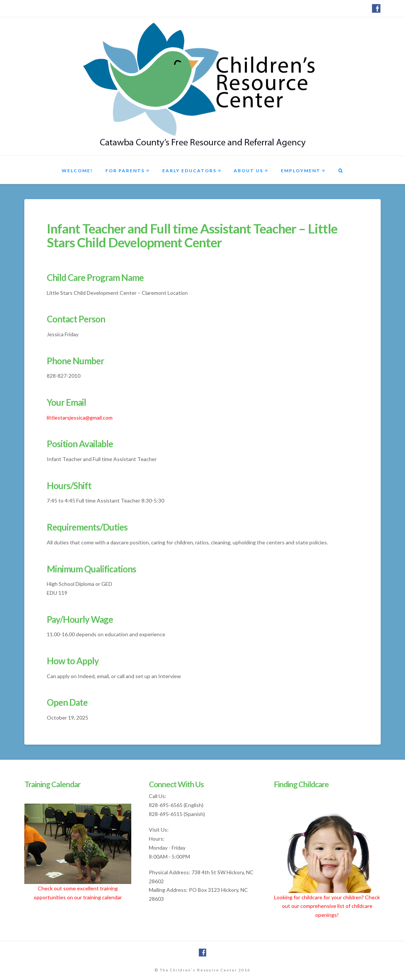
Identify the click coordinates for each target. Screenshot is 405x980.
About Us (248, 171)
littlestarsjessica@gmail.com (80, 418)
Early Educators (189, 171)
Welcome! (77, 171)
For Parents (125, 171)
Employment (301, 171)
